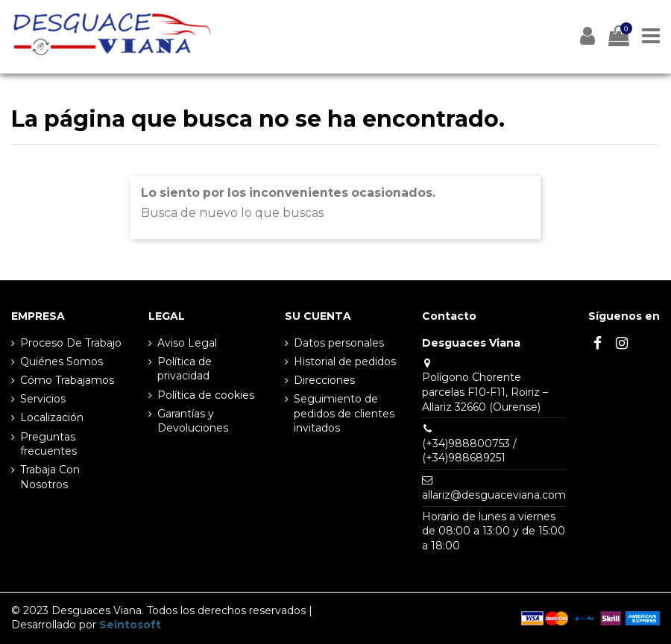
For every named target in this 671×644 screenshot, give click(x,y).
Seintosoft (130, 625)
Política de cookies (206, 395)
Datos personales (339, 343)
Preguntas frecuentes (48, 444)
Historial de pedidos (345, 362)
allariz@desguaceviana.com (494, 495)
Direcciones (324, 380)
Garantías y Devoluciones (193, 421)
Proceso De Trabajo (71, 343)
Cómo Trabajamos (67, 380)
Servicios (43, 399)
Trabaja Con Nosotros (50, 477)
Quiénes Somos (62, 362)
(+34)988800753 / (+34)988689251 (469, 451)
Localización (52, 417)
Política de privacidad (185, 369)
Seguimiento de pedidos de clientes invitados (344, 413)
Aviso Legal (187, 343)
